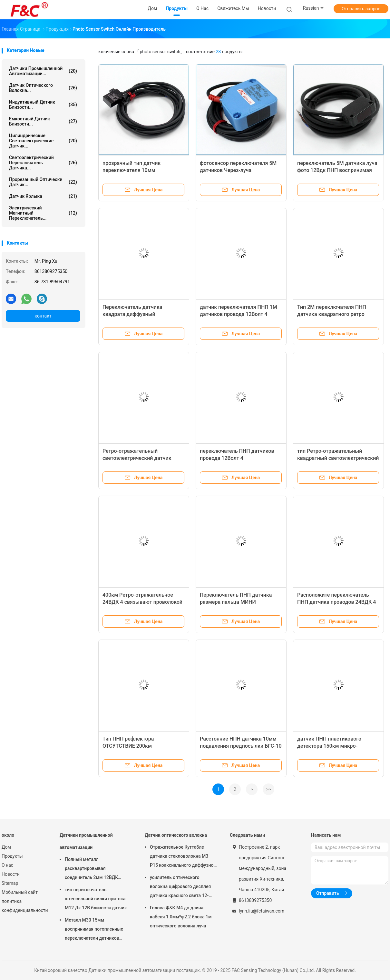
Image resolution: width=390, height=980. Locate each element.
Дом (6, 847)
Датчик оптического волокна (176, 835)
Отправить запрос (361, 9)
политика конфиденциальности (24, 906)
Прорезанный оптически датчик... (43, 182)
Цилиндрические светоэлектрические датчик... (43, 141)
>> (269, 789)
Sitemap (10, 883)
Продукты (12, 856)
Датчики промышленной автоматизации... (43, 71)
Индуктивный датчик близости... (43, 105)
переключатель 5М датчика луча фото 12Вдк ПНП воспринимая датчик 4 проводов (337, 170)
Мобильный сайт (20, 892)
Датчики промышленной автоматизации (86, 841)
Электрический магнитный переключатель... (43, 213)
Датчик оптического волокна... (43, 88)
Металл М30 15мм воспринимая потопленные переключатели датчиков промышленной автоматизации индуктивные (96, 930)
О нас (7, 865)
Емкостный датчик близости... (43, 121)
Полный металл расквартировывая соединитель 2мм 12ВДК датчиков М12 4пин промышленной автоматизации (91, 869)
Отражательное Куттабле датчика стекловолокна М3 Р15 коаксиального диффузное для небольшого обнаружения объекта (183, 857)
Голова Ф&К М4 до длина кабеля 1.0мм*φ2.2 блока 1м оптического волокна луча (181, 917)
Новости (11, 874)
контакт (43, 316)
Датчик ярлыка (43, 196)
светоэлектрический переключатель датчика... (43, 163)
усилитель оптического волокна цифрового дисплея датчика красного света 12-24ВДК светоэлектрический (180, 887)
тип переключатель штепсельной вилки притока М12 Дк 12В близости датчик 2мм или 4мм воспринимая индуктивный (96, 900)
